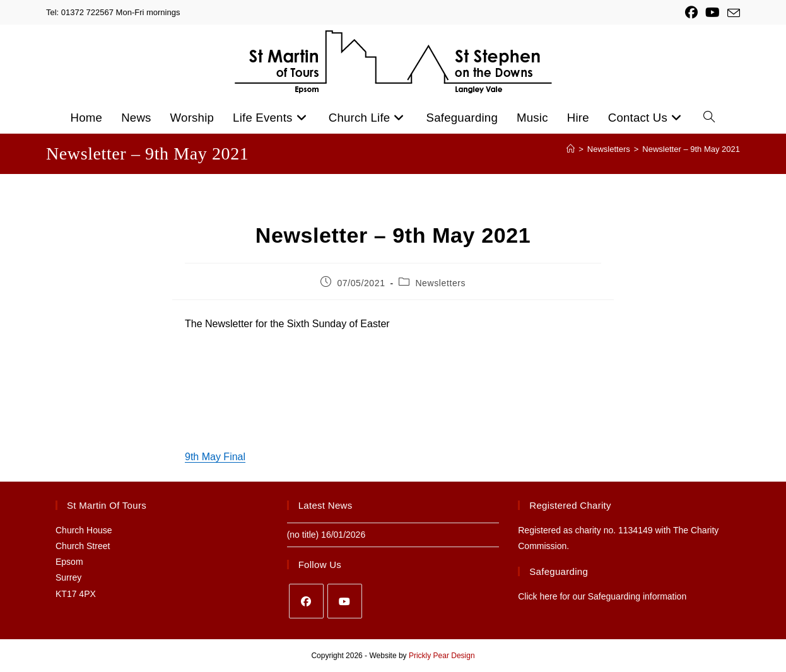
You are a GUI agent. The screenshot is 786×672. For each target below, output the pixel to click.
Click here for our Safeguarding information (602, 596)
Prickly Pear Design (442, 656)
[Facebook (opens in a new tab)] (691, 13)
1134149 (636, 530)
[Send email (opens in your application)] (732, 13)
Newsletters (440, 283)
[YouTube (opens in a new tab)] (713, 13)
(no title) (303, 535)
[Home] (571, 149)
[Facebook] (306, 601)
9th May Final (215, 457)
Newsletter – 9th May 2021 (691, 149)
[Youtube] (345, 601)
